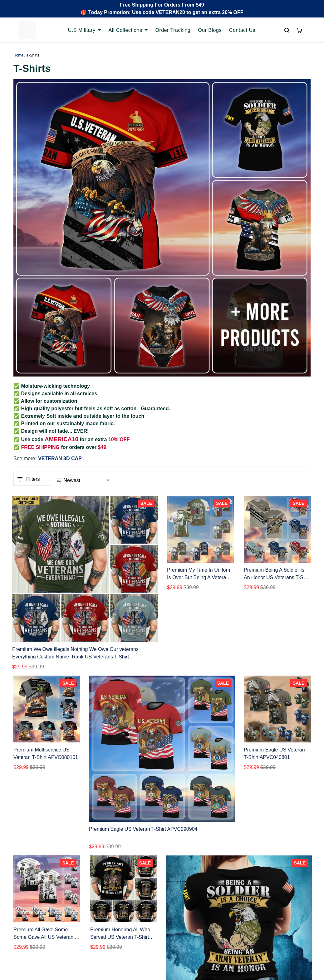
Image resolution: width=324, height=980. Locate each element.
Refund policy (182, 907)
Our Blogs (210, 30)
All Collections (128, 30)
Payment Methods (110, 907)
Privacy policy (182, 875)
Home (18, 55)
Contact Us (242, 30)
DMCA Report (239, 952)
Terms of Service (186, 886)
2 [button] (154, 829)
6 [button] (183, 829)
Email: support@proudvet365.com (44, 916)
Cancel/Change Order (115, 917)
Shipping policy (184, 896)
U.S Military (85, 30)
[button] (127, 829)
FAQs (96, 896)
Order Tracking (173, 30)
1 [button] (141, 829)
